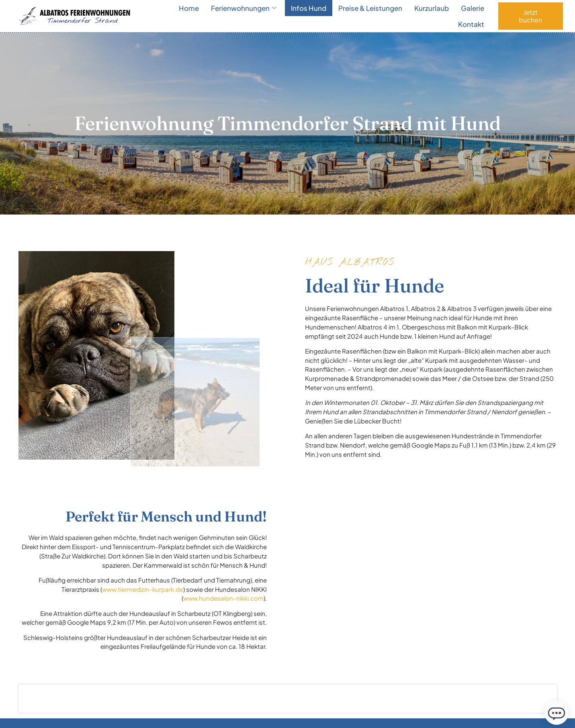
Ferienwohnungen (244, 8)
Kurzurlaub (432, 8)
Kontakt (471, 24)
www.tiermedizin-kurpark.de (143, 589)
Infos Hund (309, 8)
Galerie (473, 8)
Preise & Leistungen (370, 8)
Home (189, 8)
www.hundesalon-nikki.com (223, 598)
